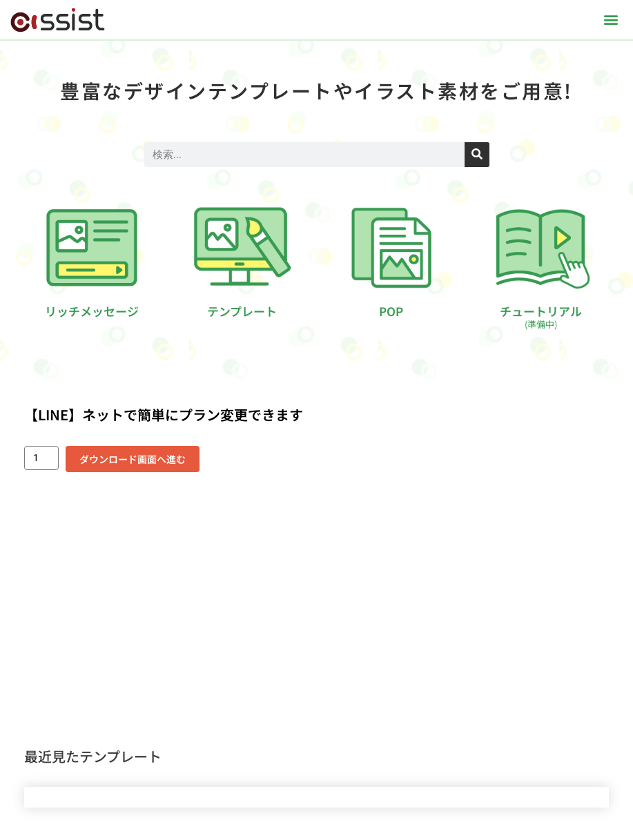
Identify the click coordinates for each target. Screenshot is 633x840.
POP (391, 311)
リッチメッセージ (92, 311)
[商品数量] (41, 458)
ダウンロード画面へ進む (133, 459)
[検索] (477, 155)
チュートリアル (541, 316)
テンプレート (242, 311)
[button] (611, 20)
